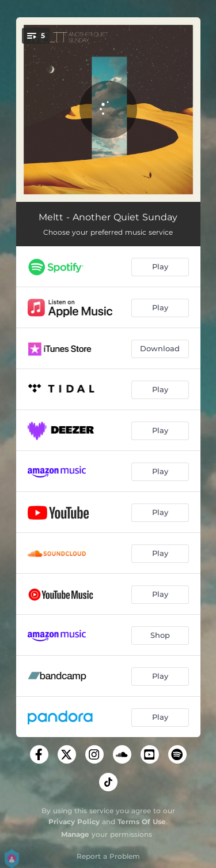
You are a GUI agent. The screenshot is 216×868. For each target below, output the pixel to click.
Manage (75, 834)
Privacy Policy (74, 822)
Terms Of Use (142, 822)
